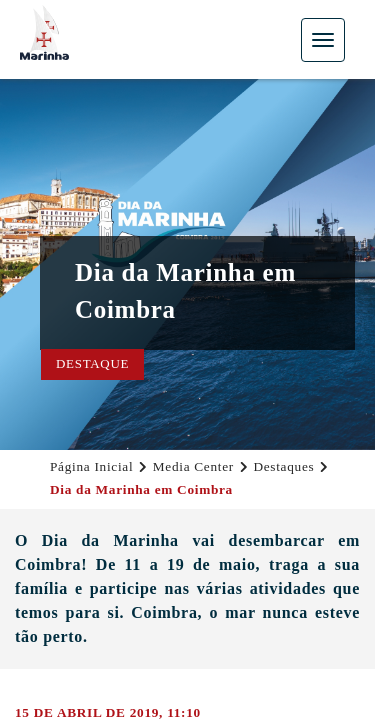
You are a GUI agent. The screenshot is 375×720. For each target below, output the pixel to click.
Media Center (193, 466)
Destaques (283, 466)
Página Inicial (91, 466)
